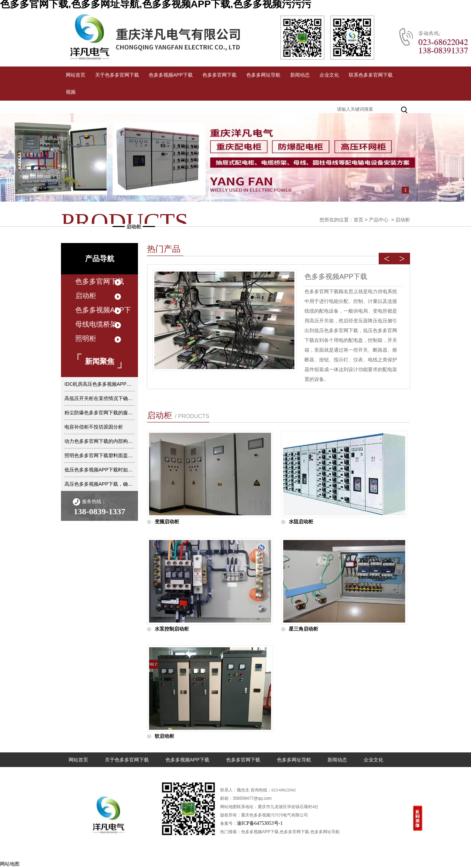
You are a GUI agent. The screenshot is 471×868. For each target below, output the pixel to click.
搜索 (405, 109)
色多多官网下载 (219, 75)
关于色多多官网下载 (117, 75)
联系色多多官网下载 (371, 75)
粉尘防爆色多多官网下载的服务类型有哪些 (99, 413)
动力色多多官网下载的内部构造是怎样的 (99, 441)
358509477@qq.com (252, 798)
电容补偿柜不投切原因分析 (94, 427)
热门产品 (164, 249)
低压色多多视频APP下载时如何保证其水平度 (99, 470)
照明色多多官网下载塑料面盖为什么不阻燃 (99, 455)
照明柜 (86, 338)
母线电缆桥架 (96, 324)
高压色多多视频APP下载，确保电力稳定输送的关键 (99, 484)
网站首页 (76, 75)
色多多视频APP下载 (171, 75)
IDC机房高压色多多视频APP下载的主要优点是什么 (99, 384)
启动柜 (86, 296)
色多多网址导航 (263, 75)
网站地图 (10, 864)
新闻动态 (300, 75)
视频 (71, 92)
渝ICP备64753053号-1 (260, 823)
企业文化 (329, 75)
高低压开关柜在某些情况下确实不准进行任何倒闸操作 (99, 398)
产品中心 (379, 220)
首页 (358, 220)
